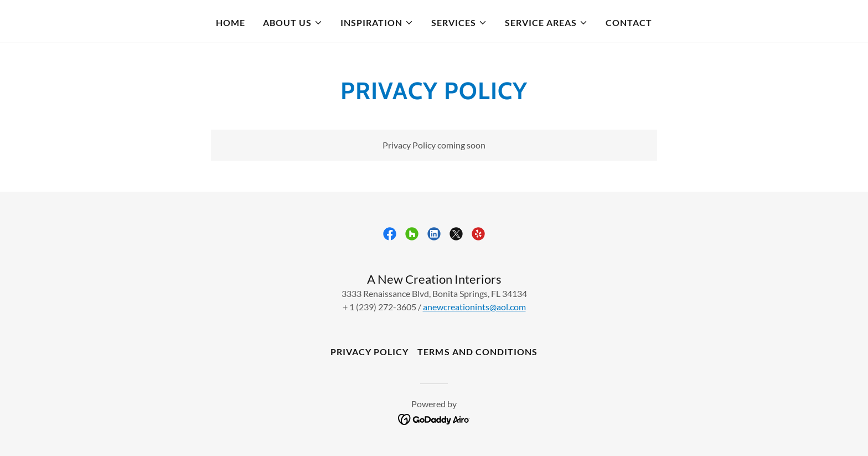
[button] (293, 23)
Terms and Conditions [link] (477, 352)
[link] (390, 234)
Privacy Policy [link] (370, 352)
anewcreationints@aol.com (474, 307)
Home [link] (231, 22)
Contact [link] (629, 22)
